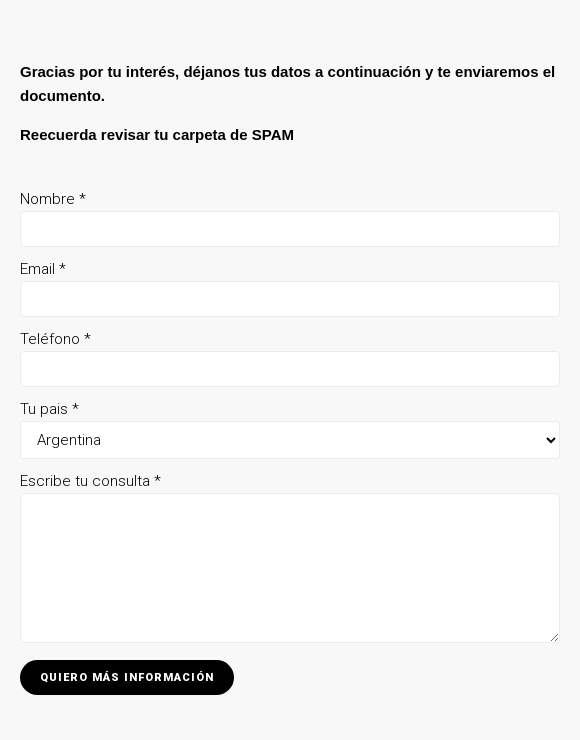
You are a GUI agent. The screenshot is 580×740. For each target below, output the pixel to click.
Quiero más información (127, 677)
